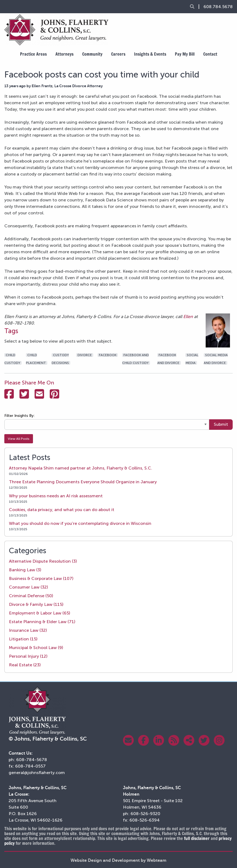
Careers (118, 54)
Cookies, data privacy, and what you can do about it (62, 510)
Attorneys (64, 54)
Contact (210, 54)
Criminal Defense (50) (31, 596)
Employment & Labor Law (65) (40, 613)
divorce (85, 355)
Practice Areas (33, 54)
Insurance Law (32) (28, 630)
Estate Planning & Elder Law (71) (42, 622)
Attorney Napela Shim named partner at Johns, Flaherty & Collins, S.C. (81, 468)
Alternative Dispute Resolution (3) (43, 561)
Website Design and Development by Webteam (118, 860)
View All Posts (19, 439)
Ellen (189, 317)
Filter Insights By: (19, 416)
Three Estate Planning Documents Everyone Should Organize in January (83, 482)
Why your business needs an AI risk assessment (56, 496)
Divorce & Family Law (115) (36, 604)
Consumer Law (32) (29, 587)
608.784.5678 (218, 7)
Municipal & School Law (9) (36, 648)
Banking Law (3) (25, 570)
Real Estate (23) (25, 665)
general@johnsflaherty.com (37, 773)
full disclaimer (197, 838)
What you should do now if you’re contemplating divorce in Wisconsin (80, 523)
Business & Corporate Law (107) (41, 578)
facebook (108, 355)
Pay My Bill (185, 54)
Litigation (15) (23, 639)
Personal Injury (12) (28, 656)
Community (92, 54)
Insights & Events (150, 54)
